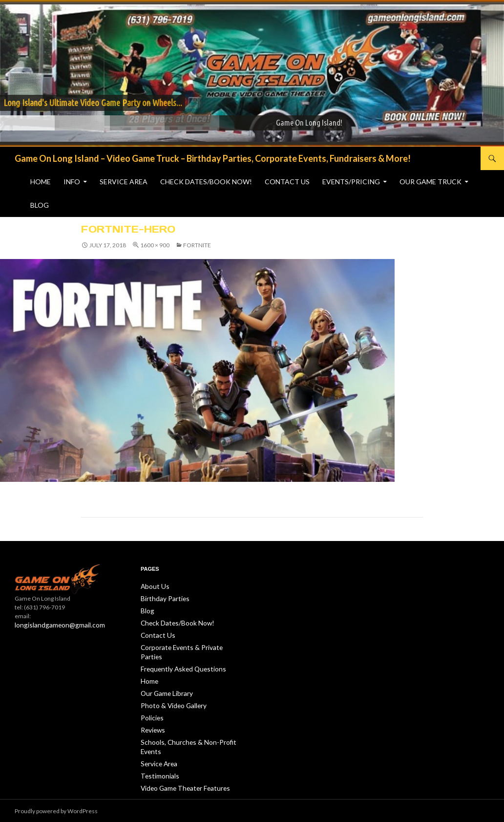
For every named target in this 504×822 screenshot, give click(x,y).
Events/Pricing (351, 182)
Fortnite (197, 245)
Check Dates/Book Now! (206, 182)
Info (72, 182)
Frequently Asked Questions (178, 657)
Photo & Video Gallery (169, 692)
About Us (153, 586)
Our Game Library (164, 680)
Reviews (152, 715)
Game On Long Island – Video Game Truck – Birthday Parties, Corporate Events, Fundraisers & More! (213, 158)
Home (41, 182)
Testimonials (157, 759)
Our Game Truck (430, 182)
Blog (40, 205)
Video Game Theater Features (180, 771)
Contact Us (287, 182)
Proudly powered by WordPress (56, 811)
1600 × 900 (155, 245)
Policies (151, 703)
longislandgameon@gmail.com (55, 625)
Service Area (124, 182)
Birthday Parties (162, 598)
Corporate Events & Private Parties (186, 645)
